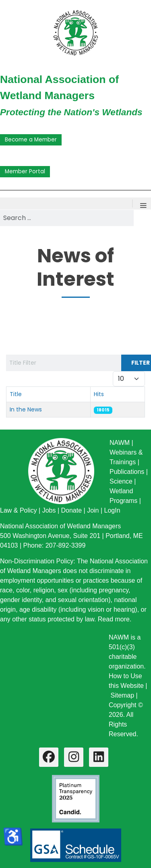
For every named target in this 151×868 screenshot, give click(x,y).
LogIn (112, 510)
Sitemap (122, 695)
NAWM (120, 443)
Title (16, 394)
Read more (114, 619)
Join (93, 510)
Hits (99, 394)
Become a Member (31, 140)
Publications (127, 472)
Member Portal (25, 171)
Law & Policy (19, 510)
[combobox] (67, 218)
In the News (26, 409)
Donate (71, 510)
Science (121, 481)
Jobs (49, 510)
